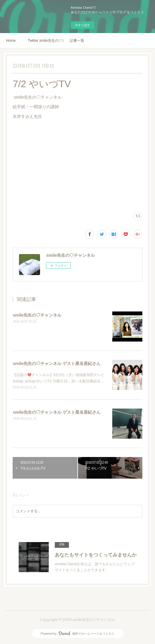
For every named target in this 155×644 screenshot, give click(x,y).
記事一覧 (77, 41)
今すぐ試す (82, 25)
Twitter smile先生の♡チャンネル (46, 41)
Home (11, 41)
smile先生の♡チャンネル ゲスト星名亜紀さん (57, 363)
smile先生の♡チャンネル (37, 315)
